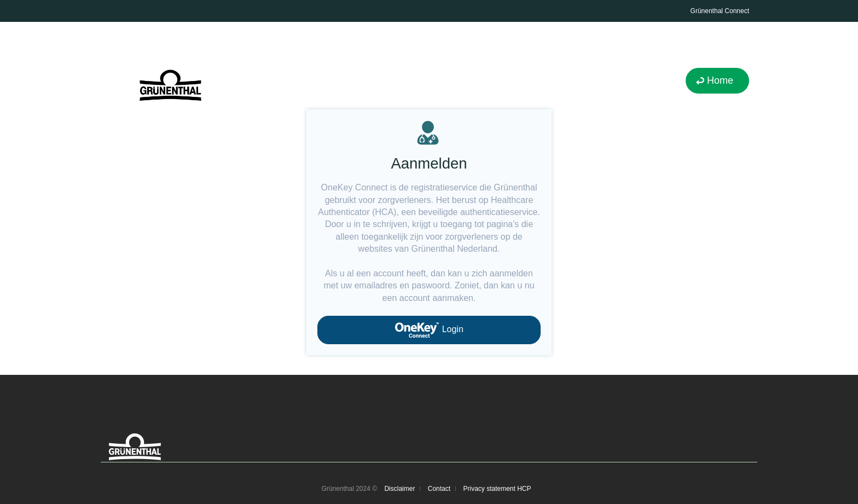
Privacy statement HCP (497, 489)
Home (720, 80)
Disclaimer (399, 489)
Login (429, 330)
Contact (439, 489)
